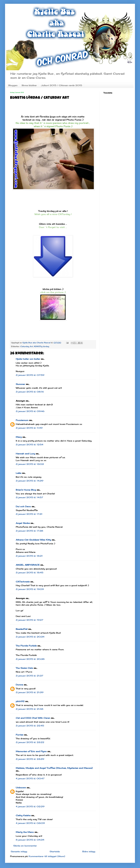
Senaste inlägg (19, 851)
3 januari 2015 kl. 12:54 (30, 445)
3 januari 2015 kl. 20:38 (30, 659)
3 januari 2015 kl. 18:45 (30, 573)
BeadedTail (22, 629)
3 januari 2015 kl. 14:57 (29, 497)
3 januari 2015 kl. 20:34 (30, 637)
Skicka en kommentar (25, 846)
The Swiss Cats (24, 668)
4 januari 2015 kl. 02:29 (30, 806)
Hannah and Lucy (25, 454)
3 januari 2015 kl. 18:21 (29, 556)
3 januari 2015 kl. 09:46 (30, 411)
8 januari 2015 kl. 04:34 (30, 840)
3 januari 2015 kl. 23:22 (30, 742)
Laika (19, 473)
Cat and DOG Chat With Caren (33, 718)
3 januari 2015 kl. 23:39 (30, 759)
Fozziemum (22, 420)
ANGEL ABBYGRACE (28, 565)
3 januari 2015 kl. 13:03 (30, 464)
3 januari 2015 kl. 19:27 (29, 620)
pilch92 (20, 701)
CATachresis (23, 582)
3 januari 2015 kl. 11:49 (29, 428)
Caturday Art (27, 346)
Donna (19, 685)
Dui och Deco (23, 506)
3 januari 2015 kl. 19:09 (30, 589)
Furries (20, 735)
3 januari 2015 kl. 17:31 (29, 514)
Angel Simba (23, 523)
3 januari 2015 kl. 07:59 (30, 375)
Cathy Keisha (23, 815)
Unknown (21, 788)
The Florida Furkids (26, 646)
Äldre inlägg (89, 851)
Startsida (55, 851)
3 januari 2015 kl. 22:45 (30, 726)
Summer (20, 384)
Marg (19, 437)
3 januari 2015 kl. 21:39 (30, 692)
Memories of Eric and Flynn (31, 751)
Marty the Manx (25, 832)
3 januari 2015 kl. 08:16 (30, 392)
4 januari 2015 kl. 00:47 (30, 778)
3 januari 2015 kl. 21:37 (29, 676)
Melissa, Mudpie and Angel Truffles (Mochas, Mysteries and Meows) (54, 768)
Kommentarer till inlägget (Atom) (47, 856)
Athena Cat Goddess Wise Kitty (33, 540)
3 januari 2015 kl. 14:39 (30, 481)
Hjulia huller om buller (28, 359)
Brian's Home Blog (26, 490)
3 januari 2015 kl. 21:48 (30, 709)
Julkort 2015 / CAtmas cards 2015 (61, 85)
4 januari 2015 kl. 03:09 (30, 823)
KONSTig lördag (41, 346)
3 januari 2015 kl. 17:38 (29, 531)
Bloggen (13, 85)
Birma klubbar (29, 85)
